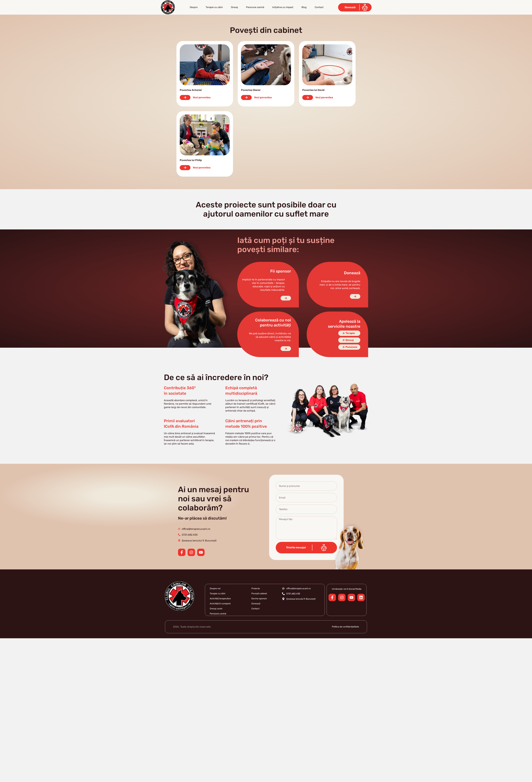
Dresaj (234, 7)
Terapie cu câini (214, 7)
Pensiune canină (255, 7)
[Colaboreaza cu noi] (286, 349)
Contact (319, 7)
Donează (256, 604)
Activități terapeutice (220, 599)
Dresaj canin (216, 609)
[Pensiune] (349, 347)
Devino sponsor (259, 599)
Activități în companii (220, 604)
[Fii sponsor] (286, 298)
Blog (304, 7)
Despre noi (215, 589)
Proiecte (256, 589)
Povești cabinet (259, 594)
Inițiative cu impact (283, 7)
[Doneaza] (355, 296)
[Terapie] (349, 333)
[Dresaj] (349, 340)
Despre (194, 7)
